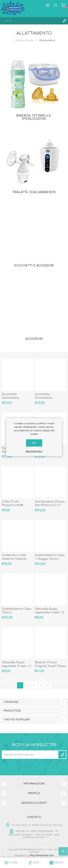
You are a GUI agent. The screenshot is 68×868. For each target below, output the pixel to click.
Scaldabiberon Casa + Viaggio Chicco (50, 557)
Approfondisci (34, 451)
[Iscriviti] (30, 755)
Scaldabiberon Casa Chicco (17, 611)
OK (34, 443)
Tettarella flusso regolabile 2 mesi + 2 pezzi (16, 666)
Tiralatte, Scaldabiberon (34, 192)
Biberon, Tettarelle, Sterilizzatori (34, 117)
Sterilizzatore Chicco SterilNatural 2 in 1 (50, 504)
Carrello (63, 5)
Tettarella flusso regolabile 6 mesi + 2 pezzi (49, 613)
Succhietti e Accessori (34, 266)
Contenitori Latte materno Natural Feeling (14, 559)
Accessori (34, 339)
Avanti (48, 685)
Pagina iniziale (25, 40)
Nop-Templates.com (42, 855)
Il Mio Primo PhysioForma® (12, 504)
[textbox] (31, 21)
